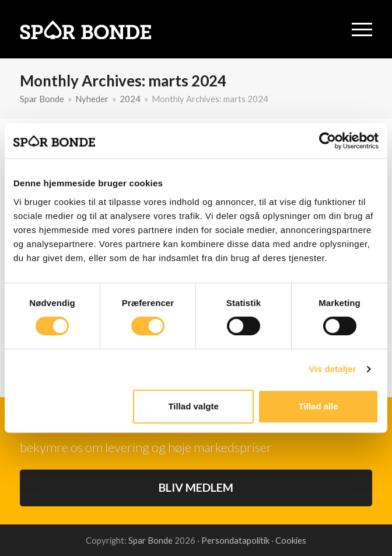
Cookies (291, 540)
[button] (362, 29)
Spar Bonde (150, 540)
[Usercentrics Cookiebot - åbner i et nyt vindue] (328, 141)
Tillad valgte (193, 406)
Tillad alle (318, 406)
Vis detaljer (333, 369)
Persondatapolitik (236, 540)
